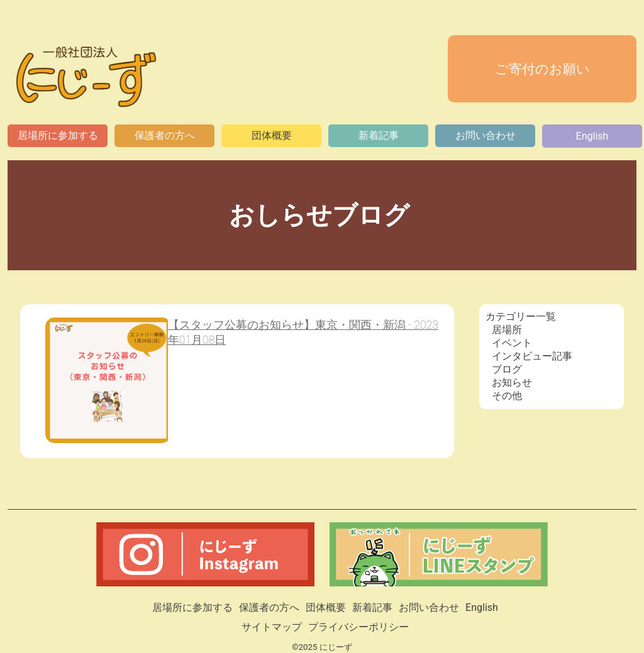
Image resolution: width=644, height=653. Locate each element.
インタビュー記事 (532, 356)
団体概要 (272, 135)
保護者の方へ (165, 135)
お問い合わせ (486, 135)
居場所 (507, 330)
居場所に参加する (58, 135)
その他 (507, 396)
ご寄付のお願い (542, 69)
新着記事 (379, 135)
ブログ (507, 369)
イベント (512, 343)
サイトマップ (272, 627)
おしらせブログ (322, 215)
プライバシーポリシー (358, 627)
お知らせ (512, 382)
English (592, 136)
